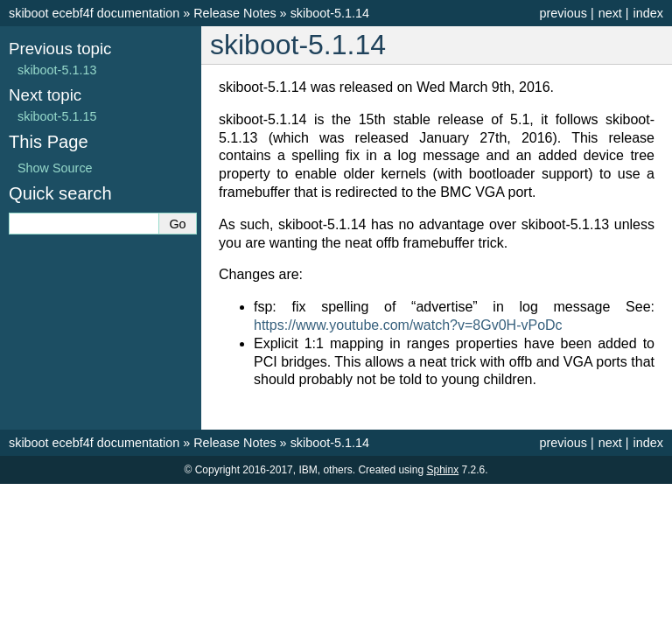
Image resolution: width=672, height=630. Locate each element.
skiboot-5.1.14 (330, 13)
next (610, 13)
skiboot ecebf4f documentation (94, 13)
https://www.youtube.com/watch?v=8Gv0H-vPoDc (408, 325)
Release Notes (234, 13)
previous (563, 13)
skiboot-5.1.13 (57, 70)
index (648, 13)
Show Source (55, 168)
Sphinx (442, 470)
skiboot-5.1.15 (57, 116)
